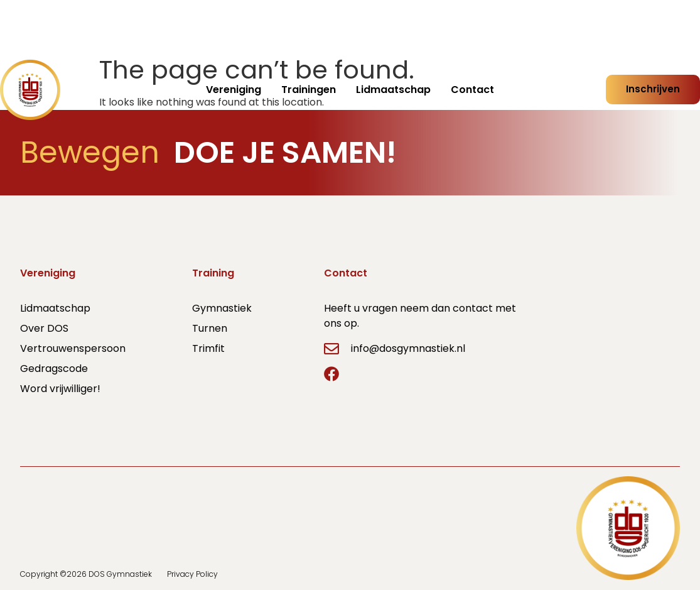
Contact (472, 90)
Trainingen (309, 90)
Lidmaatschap (393, 90)
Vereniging (234, 90)
